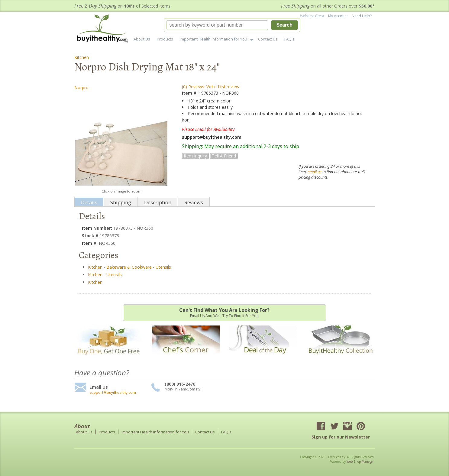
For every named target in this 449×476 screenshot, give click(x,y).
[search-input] (217, 25)
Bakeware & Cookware (129, 267)
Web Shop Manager (360, 461)
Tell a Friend (224, 156)
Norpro (81, 87)
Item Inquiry (195, 156)
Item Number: (98, 228)
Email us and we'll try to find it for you (224, 312)
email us (315, 172)
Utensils (163, 267)
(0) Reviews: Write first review (211, 87)
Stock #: (91, 236)
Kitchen (82, 57)
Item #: (190, 93)
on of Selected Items (122, 6)
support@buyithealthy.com (113, 393)
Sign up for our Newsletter (341, 437)
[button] (232, 25)
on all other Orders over (328, 6)
